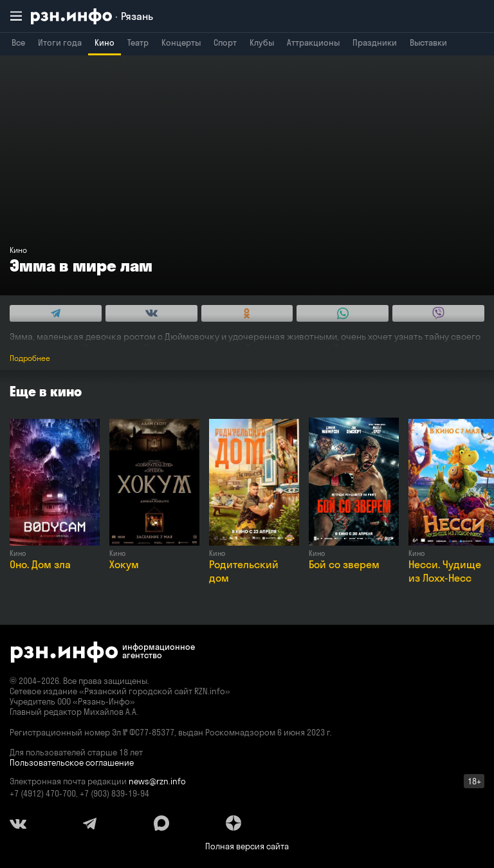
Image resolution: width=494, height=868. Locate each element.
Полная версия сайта (247, 846)
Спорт (225, 42)
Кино (105, 42)
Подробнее (30, 358)
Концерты (181, 42)
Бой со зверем (344, 564)
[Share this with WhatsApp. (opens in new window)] (343, 313)
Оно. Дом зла (40, 564)
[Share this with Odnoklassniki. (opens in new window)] (247, 313)
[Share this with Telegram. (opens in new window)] (56, 313)
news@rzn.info (157, 781)
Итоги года (60, 42)
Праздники (375, 42)
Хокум (124, 564)
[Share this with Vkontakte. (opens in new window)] (151, 313)
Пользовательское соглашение (72, 762)
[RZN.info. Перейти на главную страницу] (92, 16)
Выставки (428, 42)
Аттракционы (313, 42)
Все (18, 42)
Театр (138, 42)
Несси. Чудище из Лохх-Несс (445, 571)
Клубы (262, 42)
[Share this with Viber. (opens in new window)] (438, 313)
